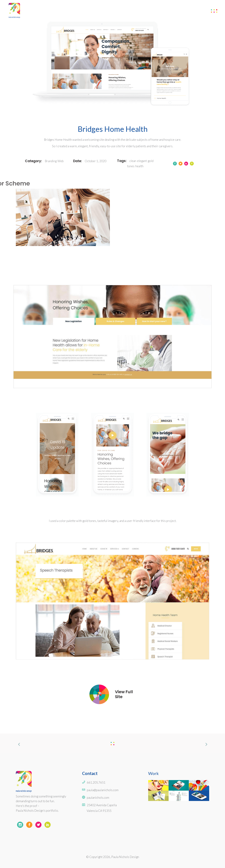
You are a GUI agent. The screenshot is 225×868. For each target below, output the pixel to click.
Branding (51, 161)
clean (133, 161)
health (139, 166)
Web (61, 161)
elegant (142, 161)
